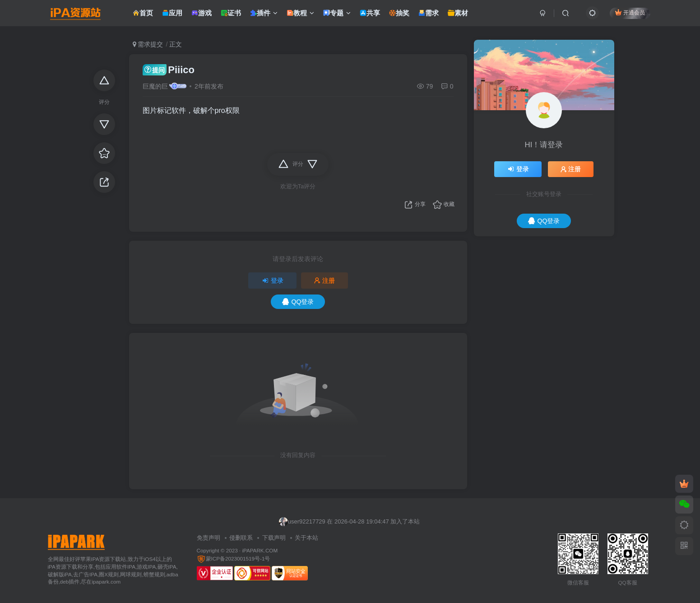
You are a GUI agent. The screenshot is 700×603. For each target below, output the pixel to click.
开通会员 (630, 15)
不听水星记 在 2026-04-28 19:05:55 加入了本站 (345, 517)
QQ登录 (298, 302)
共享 (370, 15)
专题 (337, 15)
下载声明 (274, 538)
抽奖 (399, 15)
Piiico (169, 70)
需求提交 (148, 44)
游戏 (202, 15)
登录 (273, 280)
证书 (231, 15)
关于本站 (306, 538)
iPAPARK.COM (260, 550)
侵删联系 (241, 538)
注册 (325, 280)
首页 (143, 15)
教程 (300, 15)
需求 (429, 15)
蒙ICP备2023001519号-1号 (234, 559)
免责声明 (209, 538)
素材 (458, 15)
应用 (172, 15)
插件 (264, 15)
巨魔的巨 (155, 86)
